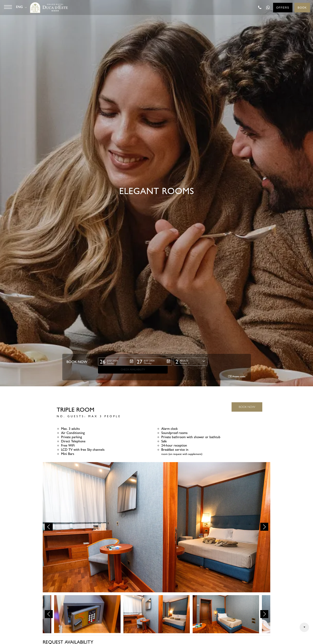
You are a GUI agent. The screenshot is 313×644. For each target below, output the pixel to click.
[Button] (8, 7)
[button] (116, 370)
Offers (283, 8)
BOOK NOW (247, 407)
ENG (19, 7)
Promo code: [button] (237, 376)
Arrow (304, 627)
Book (302, 8)
